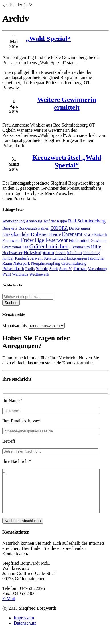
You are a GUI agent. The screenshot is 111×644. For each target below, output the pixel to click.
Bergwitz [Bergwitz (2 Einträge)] (10, 228)
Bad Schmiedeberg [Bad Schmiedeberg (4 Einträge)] (87, 221)
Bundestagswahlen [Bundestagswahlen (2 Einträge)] (34, 228)
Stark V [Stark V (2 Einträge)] (65, 269)
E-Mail (9, 607)
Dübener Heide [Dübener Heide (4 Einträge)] (46, 234)
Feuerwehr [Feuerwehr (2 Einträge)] (11, 240)
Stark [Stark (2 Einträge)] (54, 269)
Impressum (24, 626)
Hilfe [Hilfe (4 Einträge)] (96, 247)
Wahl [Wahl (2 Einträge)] (7, 274)
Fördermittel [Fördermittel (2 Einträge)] (79, 240)
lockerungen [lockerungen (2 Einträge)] (77, 258)
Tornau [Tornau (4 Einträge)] (80, 269)
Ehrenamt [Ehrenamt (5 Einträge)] (72, 234)
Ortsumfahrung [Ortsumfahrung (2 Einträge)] (74, 263)
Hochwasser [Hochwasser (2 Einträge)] (12, 253)
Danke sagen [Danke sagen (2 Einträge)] (79, 228)
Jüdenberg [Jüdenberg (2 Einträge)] (91, 253)
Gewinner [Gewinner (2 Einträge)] (99, 240)
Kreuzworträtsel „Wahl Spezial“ (67, 161)
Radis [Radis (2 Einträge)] (30, 269)
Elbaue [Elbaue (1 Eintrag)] (88, 235)
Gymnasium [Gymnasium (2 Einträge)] (80, 247)
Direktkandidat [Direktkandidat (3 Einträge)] (16, 234)
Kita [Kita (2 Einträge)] (48, 258)
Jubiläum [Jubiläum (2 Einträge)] (74, 253)
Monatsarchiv (15, 326)
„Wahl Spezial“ (48, 39)
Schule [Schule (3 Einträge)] (42, 269)
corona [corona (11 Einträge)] (59, 227)
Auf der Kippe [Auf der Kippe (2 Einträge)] (55, 221)
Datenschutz (25, 632)
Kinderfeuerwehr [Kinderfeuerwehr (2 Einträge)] (29, 258)
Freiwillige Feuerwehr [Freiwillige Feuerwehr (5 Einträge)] (45, 240)
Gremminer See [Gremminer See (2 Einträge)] (15, 247)
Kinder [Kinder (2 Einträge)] (8, 258)
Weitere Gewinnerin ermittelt (67, 103)
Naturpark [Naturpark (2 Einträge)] (21, 263)
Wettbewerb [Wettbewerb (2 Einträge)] (39, 274)
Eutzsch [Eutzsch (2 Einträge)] (101, 234)
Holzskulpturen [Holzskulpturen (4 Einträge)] (39, 253)
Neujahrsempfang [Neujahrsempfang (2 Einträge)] (46, 263)
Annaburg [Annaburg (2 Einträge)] (34, 221)
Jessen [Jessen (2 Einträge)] (60, 253)
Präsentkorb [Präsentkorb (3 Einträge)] (13, 269)
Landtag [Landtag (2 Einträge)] (59, 258)
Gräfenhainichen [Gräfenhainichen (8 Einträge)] (49, 246)
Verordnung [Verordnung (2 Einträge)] (98, 269)
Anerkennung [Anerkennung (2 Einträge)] (13, 221)
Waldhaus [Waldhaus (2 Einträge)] (20, 274)
